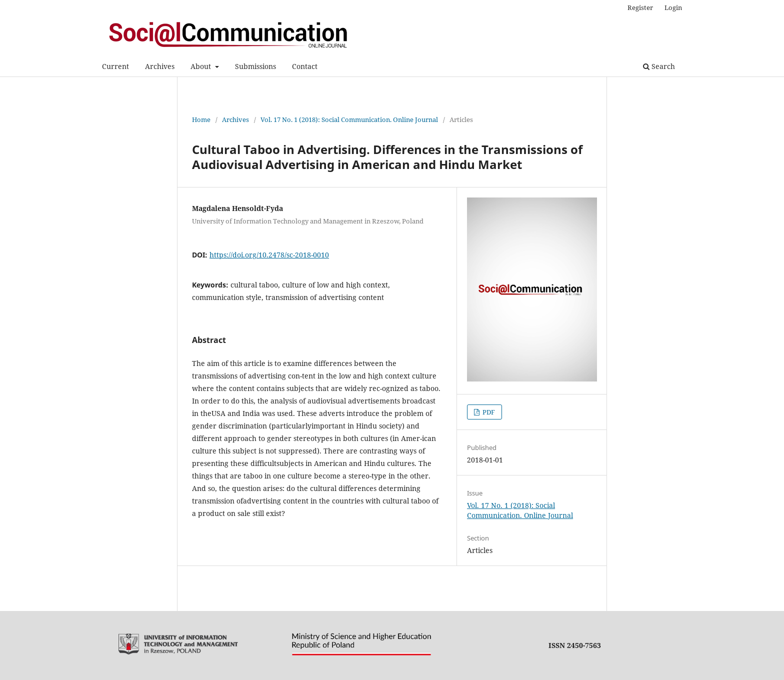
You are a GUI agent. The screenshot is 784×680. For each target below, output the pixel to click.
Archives (160, 66)
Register (640, 7)
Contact (305, 66)
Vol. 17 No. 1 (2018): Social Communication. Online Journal (349, 119)
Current (115, 66)
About (202, 66)
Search (659, 66)
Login (673, 7)
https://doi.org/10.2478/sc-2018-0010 (269, 255)
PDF (488, 412)
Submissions (255, 66)
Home (201, 119)
